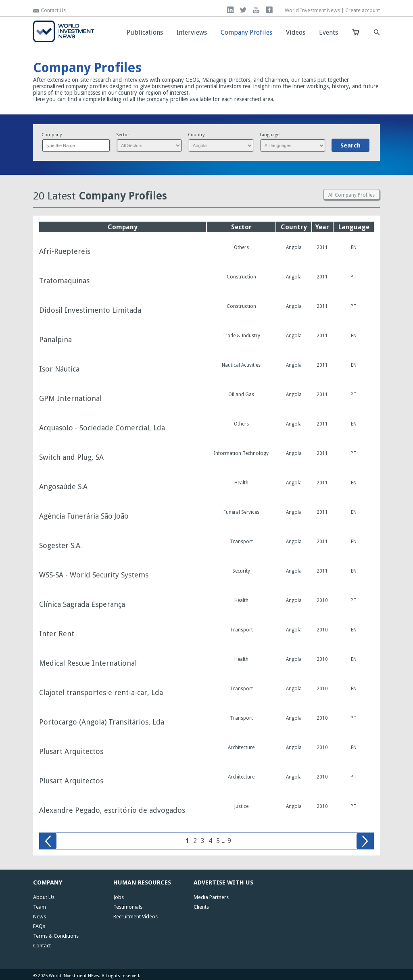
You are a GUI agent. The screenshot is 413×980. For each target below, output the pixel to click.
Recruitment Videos (136, 917)
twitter (243, 10)
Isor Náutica (59, 369)
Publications (145, 32)
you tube (256, 10)
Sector (123, 135)
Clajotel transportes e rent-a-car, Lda (101, 693)
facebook (269, 10)
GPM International (70, 399)
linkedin (230, 10)
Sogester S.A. (60, 546)
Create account (363, 10)
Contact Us (53, 10)
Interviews (192, 32)
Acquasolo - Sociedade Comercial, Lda (102, 428)
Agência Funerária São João (84, 516)
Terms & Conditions (56, 936)
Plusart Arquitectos (71, 752)
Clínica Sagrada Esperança (82, 604)
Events (329, 32)
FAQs (39, 926)
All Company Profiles (351, 195)
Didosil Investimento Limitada (90, 310)
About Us (44, 897)
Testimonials (128, 907)
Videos (296, 32)
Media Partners (211, 897)
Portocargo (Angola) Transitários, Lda (102, 722)
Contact (42, 946)
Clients (201, 907)
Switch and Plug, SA (71, 457)
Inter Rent (57, 634)
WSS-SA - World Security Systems (94, 575)
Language (270, 135)
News (40, 917)
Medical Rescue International (88, 663)
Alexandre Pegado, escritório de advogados (112, 810)
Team (40, 907)
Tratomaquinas (64, 281)
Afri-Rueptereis (65, 251)
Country (196, 135)
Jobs (119, 897)
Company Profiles (246, 32)
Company (52, 135)
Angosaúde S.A (63, 487)
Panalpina (55, 340)
